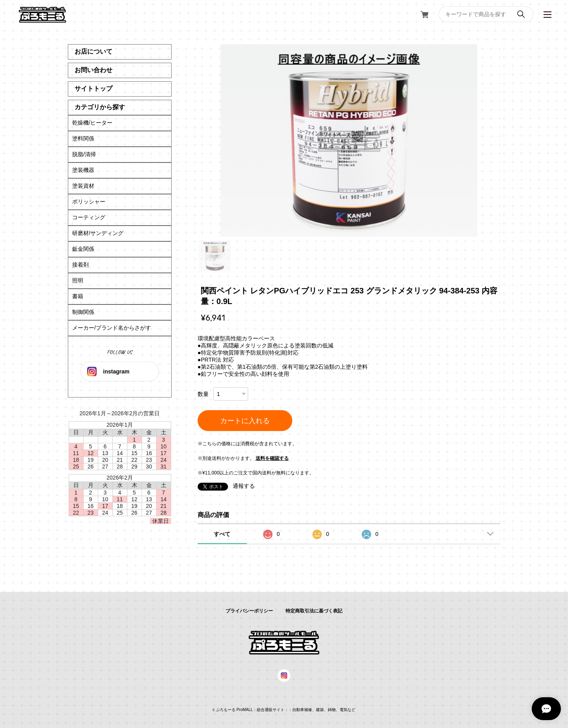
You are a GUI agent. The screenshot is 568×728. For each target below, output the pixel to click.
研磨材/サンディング (98, 233)
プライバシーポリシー (249, 611)
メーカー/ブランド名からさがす (112, 328)
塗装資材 (83, 186)
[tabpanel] (349, 140)
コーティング (89, 217)
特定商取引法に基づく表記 (314, 611)
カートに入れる (245, 421)
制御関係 (83, 312)
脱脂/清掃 (84, 154)
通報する (244, 486)
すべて (222, 534)
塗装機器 (83, 170)
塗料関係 (83, 138)
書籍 (78, 296)
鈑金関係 (83, 249)
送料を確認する (272, 458)
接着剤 (80, 265)
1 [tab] (215, 256)
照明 (78, 280)
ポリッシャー (89, 202)
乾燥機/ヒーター (92, 123)
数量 (203, 394)
